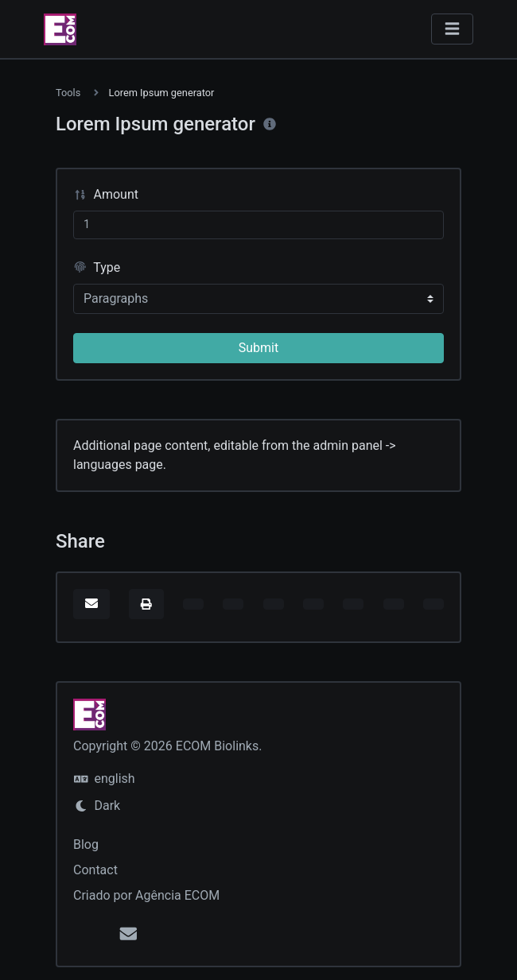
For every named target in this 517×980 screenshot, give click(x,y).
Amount (106, 194)
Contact (95, 870)
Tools (68, 93)
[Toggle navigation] (452, 29)
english (105, 779)
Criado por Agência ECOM (146, 895)
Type (97, 267)
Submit (258, 348)
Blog (86, 844)
